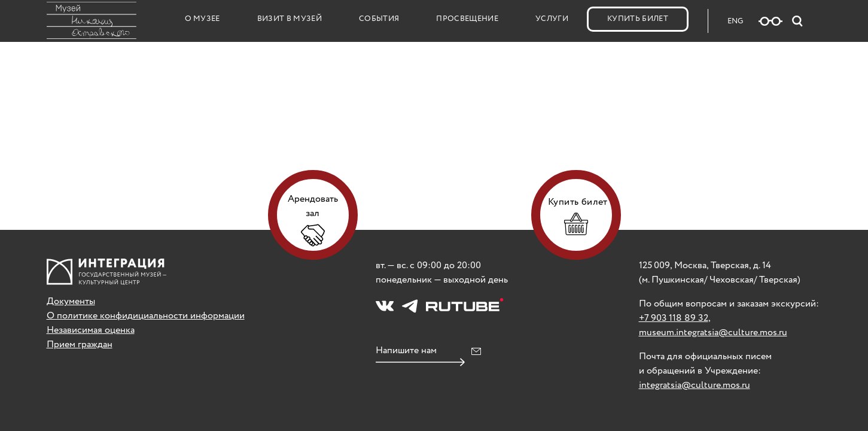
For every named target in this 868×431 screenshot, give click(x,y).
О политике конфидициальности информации (146, 316)
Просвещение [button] (467, 19)
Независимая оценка (91, 330)
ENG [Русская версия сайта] (735, 21)
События (379, 19)
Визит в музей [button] (290, 19)
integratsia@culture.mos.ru (695, 385)
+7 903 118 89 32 (674, 318)
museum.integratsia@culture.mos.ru (713, 333)
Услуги (552, 19)
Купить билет (638, 19)
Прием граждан (80, 345)
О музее (202, 19)
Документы (71, 301)
